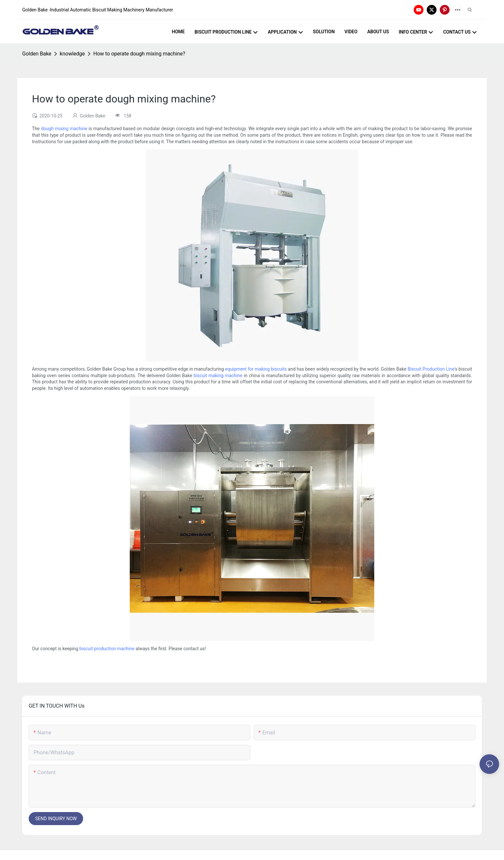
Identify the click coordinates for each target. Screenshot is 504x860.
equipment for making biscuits (256, 369)
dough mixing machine (64, 129)
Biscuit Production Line (431, 369)
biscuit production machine (107, 649)
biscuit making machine (218, 376)
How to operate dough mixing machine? (139, 54)
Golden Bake (37, 54)
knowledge (72, 54)
